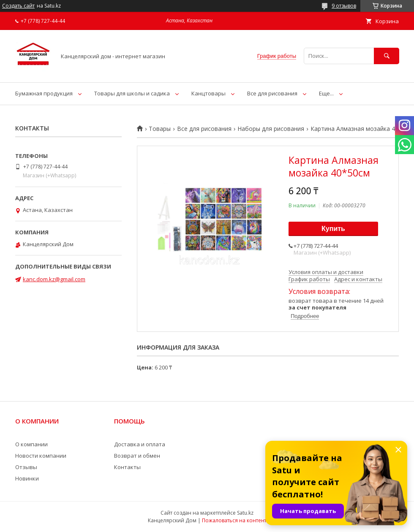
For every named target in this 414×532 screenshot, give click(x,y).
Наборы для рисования (271, 129)
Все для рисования (272, 93)
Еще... (326, 93)
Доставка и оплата (140, 444)
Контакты (127, 467)
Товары (160, 129)
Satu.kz (245, 513)
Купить (333, 229)
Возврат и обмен (137, 456)
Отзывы (26, 467)
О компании (31, 444)
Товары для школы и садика (132, 93)
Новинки (27, 478)
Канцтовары (208, 93)
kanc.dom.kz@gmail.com (54, 279)
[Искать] (387, 56)
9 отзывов (344, 6)
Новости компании (41, 456)
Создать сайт (18, 6)
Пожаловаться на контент (234, 520)
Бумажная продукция (44, 93)
